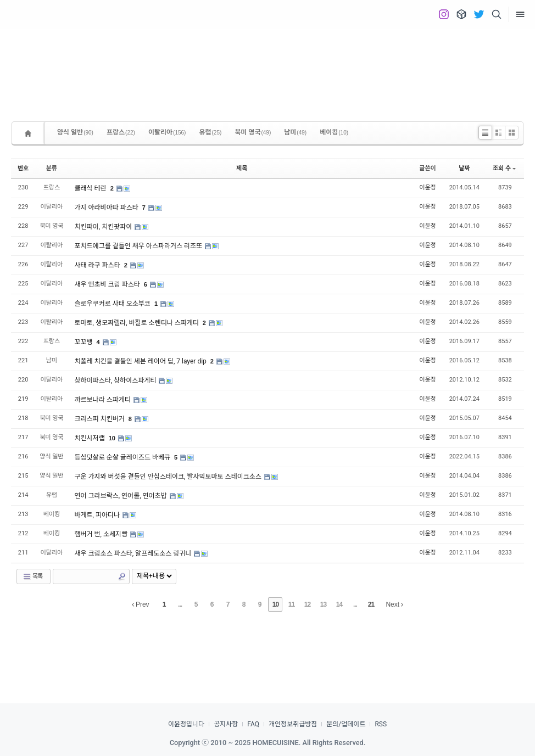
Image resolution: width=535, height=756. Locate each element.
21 (371, 604)
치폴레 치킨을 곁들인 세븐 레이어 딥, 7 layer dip (141, 361)
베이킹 (334, 132)
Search (122, 576)
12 (307, 604)
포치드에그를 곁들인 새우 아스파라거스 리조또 (139, 246)
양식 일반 (75, 132)
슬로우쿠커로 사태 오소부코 (113, 304)
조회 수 (504, 168)
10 (112, 438)
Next (394, 604)
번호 (23, 168)
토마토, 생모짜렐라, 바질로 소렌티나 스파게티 (137, 323)
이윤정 (427, 187)
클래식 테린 (91, 188)
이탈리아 (167, 132)
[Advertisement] (267, 66)
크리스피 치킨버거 (100, 419)
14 (339, 604)
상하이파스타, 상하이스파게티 (116, 380)
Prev (141, 604)
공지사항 (226, 724)
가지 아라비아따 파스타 (107, 208)
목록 (32, 576)
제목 (242, 168)
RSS (381, 724)
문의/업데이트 (346, 724)
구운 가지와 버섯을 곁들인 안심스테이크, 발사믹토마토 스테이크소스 (168, 477)
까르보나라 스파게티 (103, 400)
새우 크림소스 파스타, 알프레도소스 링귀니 (133, 553)
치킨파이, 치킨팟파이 (104, 227)
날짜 (464, 168)
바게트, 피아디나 (98, 515)
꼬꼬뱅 (84, 342)
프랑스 (121, 132)
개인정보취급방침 (293, 724)
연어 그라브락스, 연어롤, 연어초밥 (121, 496)
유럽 (210, 132)
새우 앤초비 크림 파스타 (108, 284)
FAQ (253, 724)
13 (323, 604)
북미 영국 (253, 132)
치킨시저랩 (90, 438)
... (180, 604)
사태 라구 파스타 (98, 265)
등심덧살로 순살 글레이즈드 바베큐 (123, 457)
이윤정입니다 (186, 724)
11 (291, 604)
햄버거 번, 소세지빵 (102, 534)
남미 (295, 132)
